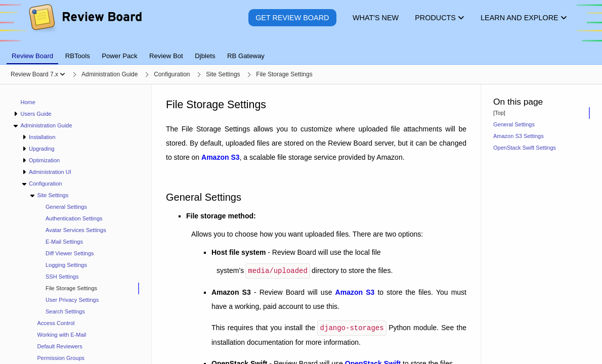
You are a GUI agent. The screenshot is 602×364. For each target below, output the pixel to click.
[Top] (499, 113)
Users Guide (36, 114)
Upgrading (42, 149)
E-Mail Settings (64, 242)
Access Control (56, 323)
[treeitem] (89, 288)
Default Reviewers (60, 346)
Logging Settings (66, 265)
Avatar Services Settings (76, 230)
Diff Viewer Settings (70, 253)
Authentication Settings (74, 218)
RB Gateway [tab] (246, 56)
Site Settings (53, 195)
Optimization (44, 160)
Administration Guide (46, 125)
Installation (42, 137)
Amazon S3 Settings (519, 136)
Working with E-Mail (62, 335)
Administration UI (50, 172)
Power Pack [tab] (119, 56)
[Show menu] (62, 74)
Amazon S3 (220, 157)
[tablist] (301, 50)
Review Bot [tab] (166, 56)
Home (28, 102)
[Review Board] (85, 25)
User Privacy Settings (72, 300)
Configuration (45, 184)
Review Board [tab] (32, 56)
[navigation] (76, 224)
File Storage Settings (71, 288)
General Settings (66, 207)
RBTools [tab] (78, 56)
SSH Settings (62, 277)
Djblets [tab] (205, 56)
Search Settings (65, 311)
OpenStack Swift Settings (525, 148)
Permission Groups (61, 358)
